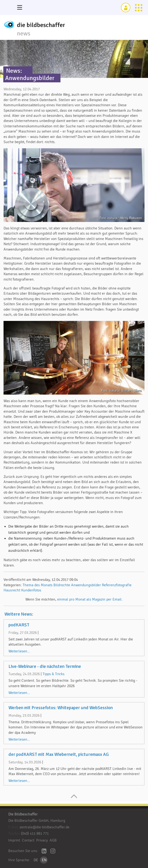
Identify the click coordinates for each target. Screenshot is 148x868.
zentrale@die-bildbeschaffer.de (44, 827)
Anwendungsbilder (86, 585)
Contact (28, 840)
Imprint (14, 840)
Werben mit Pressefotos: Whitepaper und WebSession (61, 708)
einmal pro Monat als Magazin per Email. (90, 599)
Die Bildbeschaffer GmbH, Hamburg (37, 821)
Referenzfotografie (117, 585)
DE (36, 860)
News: (14, 71)
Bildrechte (62, 585)
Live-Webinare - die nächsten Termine (45, 666)
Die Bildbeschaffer (23, 814)
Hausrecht (12, 590)
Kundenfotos (31, 590)
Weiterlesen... (19, 651)
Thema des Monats (38, 585)
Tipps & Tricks (54, 674)
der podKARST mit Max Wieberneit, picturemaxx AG (59, 754)
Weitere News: (19, 614)
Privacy (42, 840)
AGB (53, 840)
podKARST (19, 625)
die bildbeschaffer (41, 25)
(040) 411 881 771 (35, 834)
